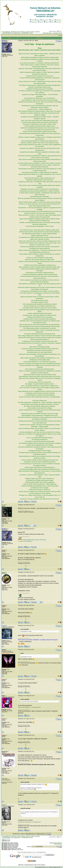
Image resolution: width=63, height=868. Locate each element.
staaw (4, 805)
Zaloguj (40, 22)
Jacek (4, 626)
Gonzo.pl (4, 752)
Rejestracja (33, 22)
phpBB (25, 852)
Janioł (4, 650)
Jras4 (3, 505)
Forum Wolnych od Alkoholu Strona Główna (13, 32)
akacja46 (4, 779)
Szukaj (37, 20)
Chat (52, 22)
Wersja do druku (58, 844)
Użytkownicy (44, 20)
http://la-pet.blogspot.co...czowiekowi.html (29, 707)
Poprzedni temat (47, 33)
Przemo (34, 852)
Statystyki (58, 20)
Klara (3, 696)
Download (58, 22)
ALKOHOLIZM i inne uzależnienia (11, 33)
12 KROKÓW (25, 33)
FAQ (32, 20)
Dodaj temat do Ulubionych (56, 843)
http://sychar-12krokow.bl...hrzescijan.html (29, 822)
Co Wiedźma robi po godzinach (25, 541)
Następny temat (58, 33)
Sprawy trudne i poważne (33, 32)
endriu (4, 550)
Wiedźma (4, 41)
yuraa (3, 572)
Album (46, 22)
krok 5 (31, 33)
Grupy (51, 20)
